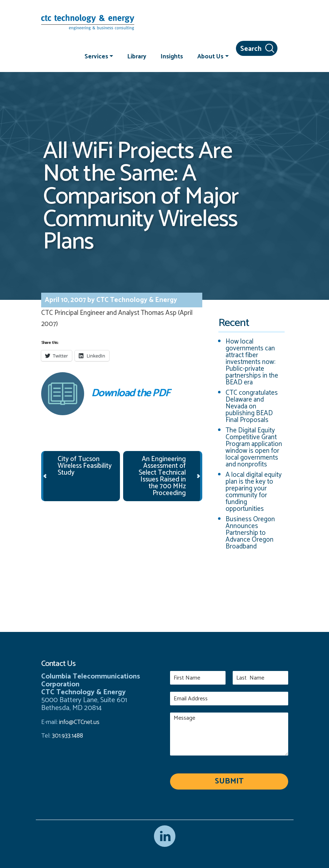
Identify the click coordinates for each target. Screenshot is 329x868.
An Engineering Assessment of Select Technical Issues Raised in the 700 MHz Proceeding (162, 476)
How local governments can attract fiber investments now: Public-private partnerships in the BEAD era (252, 362)
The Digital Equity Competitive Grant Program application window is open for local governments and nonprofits (254, 447)
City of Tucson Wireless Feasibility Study (85, 466)
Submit (229, 781)
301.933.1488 (67, 736)
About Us (210, 56)
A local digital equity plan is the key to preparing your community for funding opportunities (254, 492)
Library (137, 56)
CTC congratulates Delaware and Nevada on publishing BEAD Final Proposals (252, 406)
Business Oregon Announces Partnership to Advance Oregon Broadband (250, 533)
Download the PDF (106, 394)
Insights (172, 56)
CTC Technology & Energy (136, 300)
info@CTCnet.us (79, 722)
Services (96, 56)
